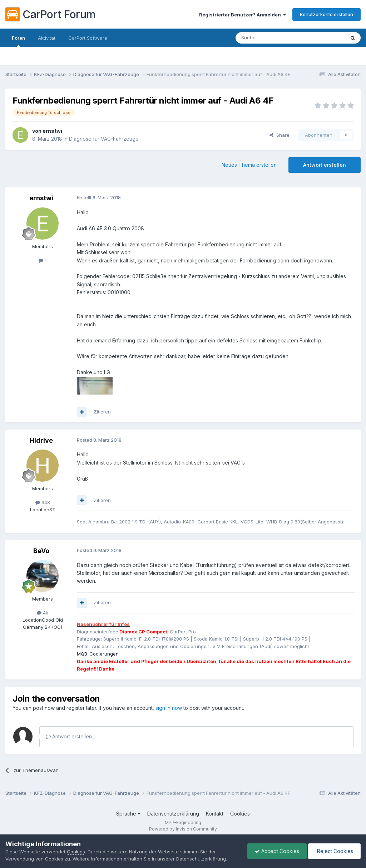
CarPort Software (88, 38)
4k (43, 613)
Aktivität (47, 38)
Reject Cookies (334, 851)
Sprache (128, 814)
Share (280, 135)
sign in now (169, 708)
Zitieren (102, 412)
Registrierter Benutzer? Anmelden (243, 15)
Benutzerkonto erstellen (327, 14)
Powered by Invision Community (183, 829)
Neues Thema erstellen (249, 165)
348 (43, 502)
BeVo (41, 551)
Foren (18, 41)
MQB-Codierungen (98, 654)
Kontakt (215, 814)
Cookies (240, 814)
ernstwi (52, 131)
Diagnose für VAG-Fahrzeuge (104, 139)
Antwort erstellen (325, 165)
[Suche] (272, 38)
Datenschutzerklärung (173, 814)
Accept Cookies (277, 851)
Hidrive (41, 440)
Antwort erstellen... (70, 736)
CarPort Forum (51, 14)
